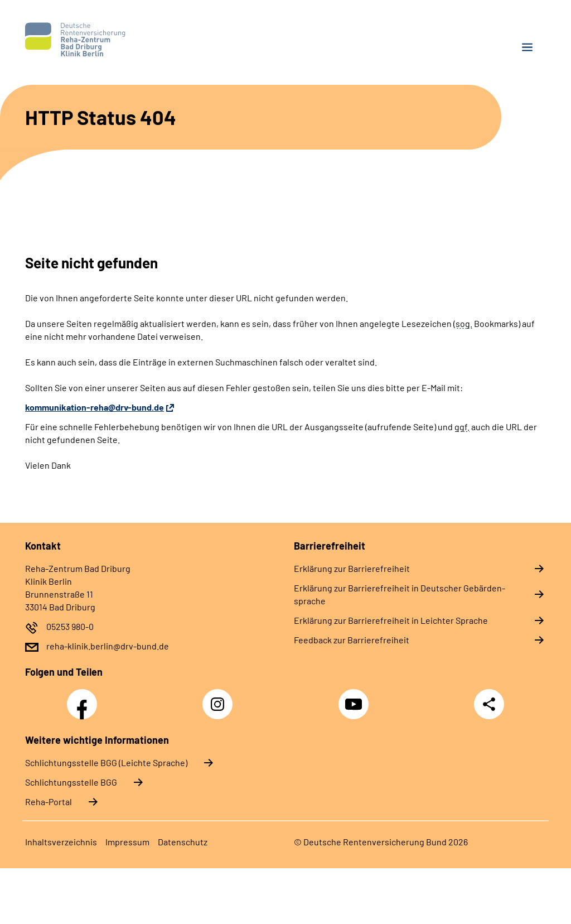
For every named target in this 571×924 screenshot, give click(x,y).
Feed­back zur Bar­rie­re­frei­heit (352, 640)
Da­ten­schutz (183, 842)
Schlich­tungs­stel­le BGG (71, 782)
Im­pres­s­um (127, 842)
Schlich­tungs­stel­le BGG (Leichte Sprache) (106, 762)
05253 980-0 (70, 626)
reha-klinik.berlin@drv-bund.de (108, 646)
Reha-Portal (49, 802)
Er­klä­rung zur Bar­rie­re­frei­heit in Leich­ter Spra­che (391, 620)
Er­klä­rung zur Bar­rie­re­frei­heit (352, 568)
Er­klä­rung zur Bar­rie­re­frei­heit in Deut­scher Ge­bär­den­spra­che (400, 594)
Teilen (489, 704)
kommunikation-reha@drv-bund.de (95, 407)
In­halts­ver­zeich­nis (61, 842)
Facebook (85, 698)
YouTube (355, 698)
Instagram (220, 698)
